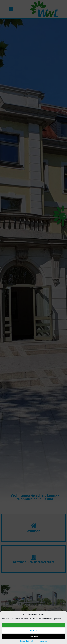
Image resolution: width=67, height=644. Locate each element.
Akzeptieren (33, 639)
